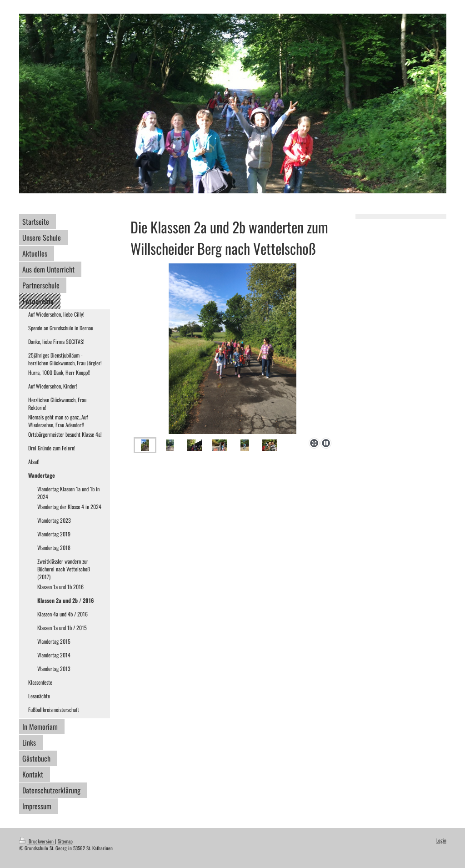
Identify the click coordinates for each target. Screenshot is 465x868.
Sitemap (65, 841)
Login (441, 840)
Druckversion (37, 841)
